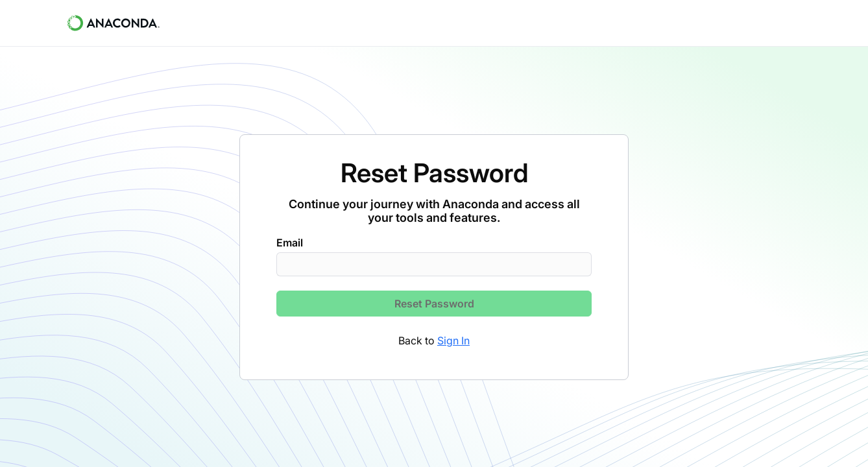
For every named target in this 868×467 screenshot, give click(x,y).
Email (290, 243)
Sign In (453, 341)
